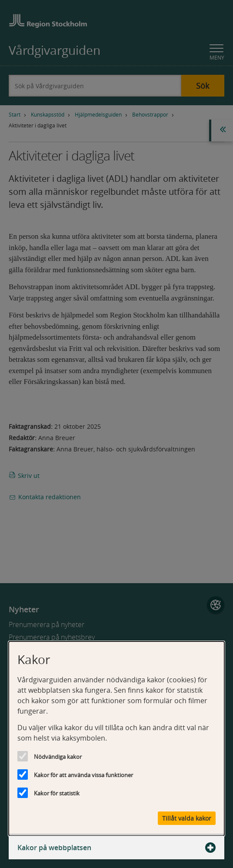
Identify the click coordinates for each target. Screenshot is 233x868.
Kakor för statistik (57, 793)
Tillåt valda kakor (187, 818)
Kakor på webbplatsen (116, 848)
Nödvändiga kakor (58, 757)
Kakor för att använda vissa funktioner (83, 775)
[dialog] (116, 739)
